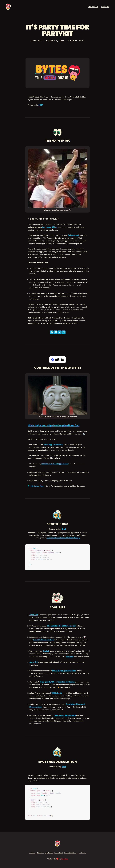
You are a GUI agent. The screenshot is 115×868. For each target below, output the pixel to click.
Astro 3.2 (33, 662)
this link (46, 651)
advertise (93, 7)
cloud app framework (53, 444)
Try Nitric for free (36, 486)
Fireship (65, 859)
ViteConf (34, 615)
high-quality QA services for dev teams (57, 682)
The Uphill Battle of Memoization (62, 626)
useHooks (82, 853)
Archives (32, 853)
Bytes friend (73, 235)
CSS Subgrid (57, 693)
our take (70, 656)
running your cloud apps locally (55, 464)
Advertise (40, 853)
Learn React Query (71, 853)
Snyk (64, 529)
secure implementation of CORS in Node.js (63, 538)
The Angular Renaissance (65, 715)
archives (105, 7)
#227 (41, 105)
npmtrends (49, 853)
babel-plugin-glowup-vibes (64, 671)
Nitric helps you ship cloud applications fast (54, 425)
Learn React (59, 853)
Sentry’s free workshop (43, 640)
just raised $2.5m (50, 227)
